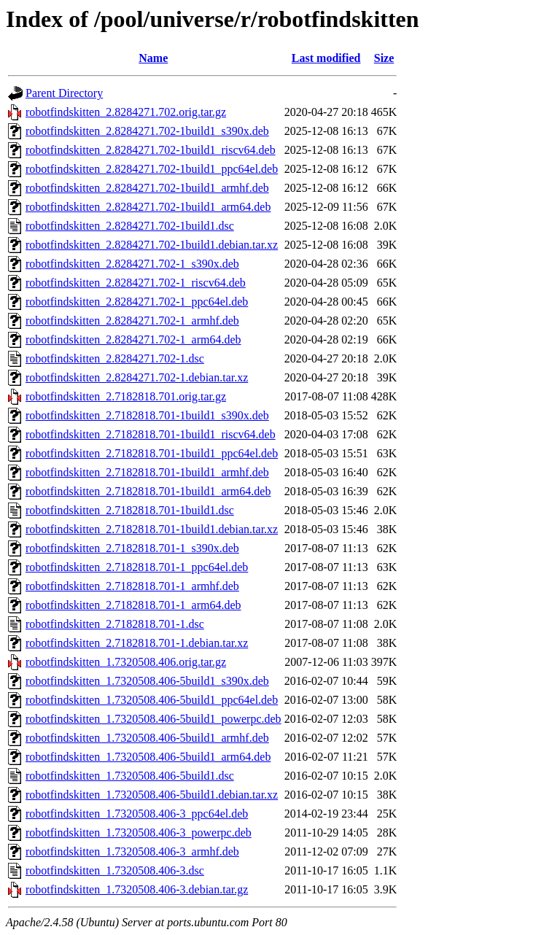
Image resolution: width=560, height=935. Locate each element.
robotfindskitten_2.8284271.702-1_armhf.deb (132, 321)
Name (153, 58)
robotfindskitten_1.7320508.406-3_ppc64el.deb (137, 814)
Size (384, 58)
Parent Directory (64, 93)
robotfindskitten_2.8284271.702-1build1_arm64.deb (148, 207)
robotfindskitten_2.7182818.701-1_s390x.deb (132, 548)
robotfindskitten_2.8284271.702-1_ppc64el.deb (137, 302)
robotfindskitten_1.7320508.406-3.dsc (115, 870)
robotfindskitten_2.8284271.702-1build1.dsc (130, 226)
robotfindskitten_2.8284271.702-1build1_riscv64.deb (151, 150)
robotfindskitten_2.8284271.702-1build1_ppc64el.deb (152, 169)
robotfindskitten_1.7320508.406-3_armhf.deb (132, 851)
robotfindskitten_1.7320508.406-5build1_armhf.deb (147, 738)
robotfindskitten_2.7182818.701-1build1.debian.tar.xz (152, 529)
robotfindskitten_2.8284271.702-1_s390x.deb (132, 264)
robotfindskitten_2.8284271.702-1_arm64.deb (133, 340)
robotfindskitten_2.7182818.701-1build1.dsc (130, 510)
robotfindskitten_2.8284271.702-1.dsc (115, 358)
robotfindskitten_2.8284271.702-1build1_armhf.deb (147, 188)
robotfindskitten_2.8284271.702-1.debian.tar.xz (137, 377)
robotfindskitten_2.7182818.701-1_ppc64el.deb (137, 567)
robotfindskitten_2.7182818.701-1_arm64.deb (133, 605)
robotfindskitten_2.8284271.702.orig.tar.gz (126, 112)
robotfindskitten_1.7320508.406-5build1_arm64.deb (148, 757)
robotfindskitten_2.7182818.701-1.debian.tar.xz (137, 643)
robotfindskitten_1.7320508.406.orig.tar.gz (126, 662)
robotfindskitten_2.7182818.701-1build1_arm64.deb (148, 491)
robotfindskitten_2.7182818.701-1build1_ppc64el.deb (152, 453)
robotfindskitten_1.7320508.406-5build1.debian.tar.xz (152, 795)
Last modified (326, 58)
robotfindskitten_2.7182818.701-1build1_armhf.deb (147, 472)
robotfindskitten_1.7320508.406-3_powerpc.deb (139, 833)
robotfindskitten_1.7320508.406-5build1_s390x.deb (147, 681)
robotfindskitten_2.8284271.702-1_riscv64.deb (136, 283)
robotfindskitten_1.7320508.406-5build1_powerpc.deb (153, 719)
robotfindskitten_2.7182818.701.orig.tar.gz (126, 396)
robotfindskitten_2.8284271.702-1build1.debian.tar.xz (152, 245)
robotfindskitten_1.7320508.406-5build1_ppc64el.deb (152, 700)
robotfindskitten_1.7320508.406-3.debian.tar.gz (137, 889)
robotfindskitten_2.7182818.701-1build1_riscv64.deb (151, 434)
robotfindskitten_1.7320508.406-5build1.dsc (130, 776)
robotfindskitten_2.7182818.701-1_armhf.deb (132, 586)
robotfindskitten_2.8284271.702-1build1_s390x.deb (147, 131)
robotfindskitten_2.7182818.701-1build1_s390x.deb (147, 415)
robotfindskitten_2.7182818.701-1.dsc (115, 624)
